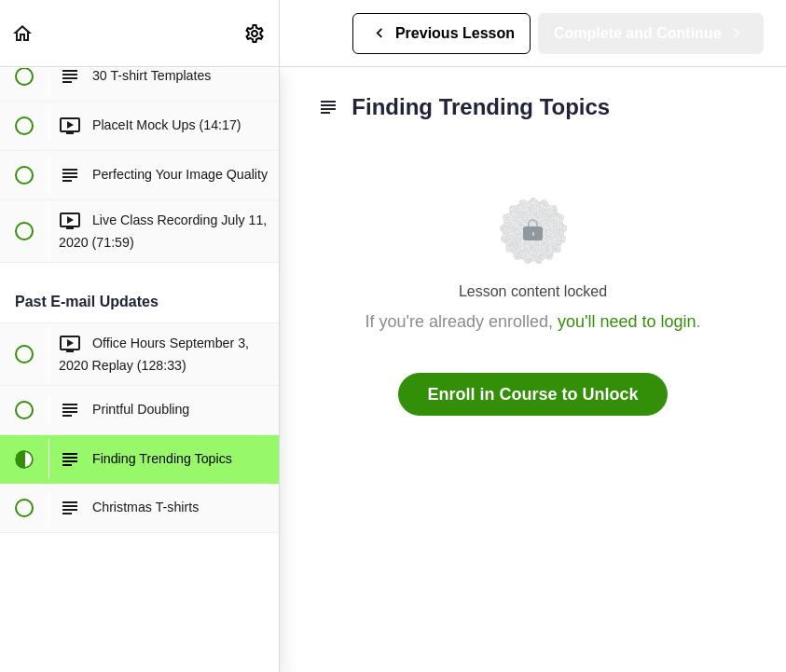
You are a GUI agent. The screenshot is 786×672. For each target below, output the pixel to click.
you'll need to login (627, 322)
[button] (23, 33)
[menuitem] (255, 33)
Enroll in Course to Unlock (532, 394)
